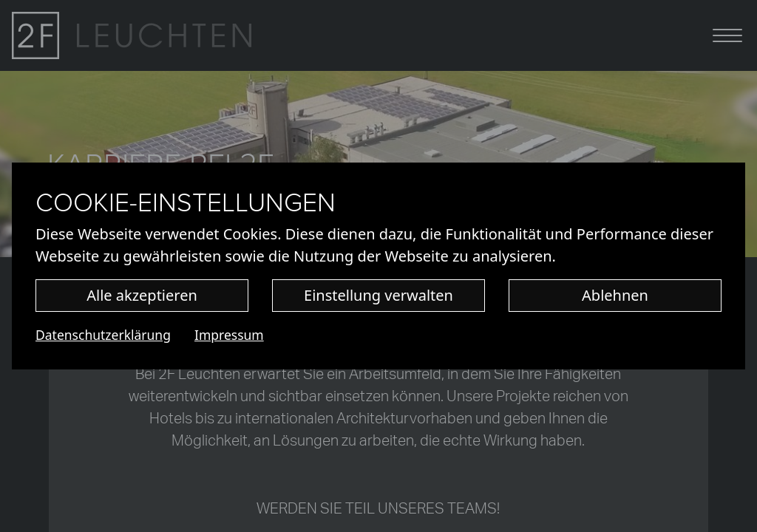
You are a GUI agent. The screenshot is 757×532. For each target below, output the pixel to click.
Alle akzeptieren (142, 295)
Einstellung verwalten (378, 295)
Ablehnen (615, 295)
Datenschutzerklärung (103, 335)
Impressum (229, 335)
